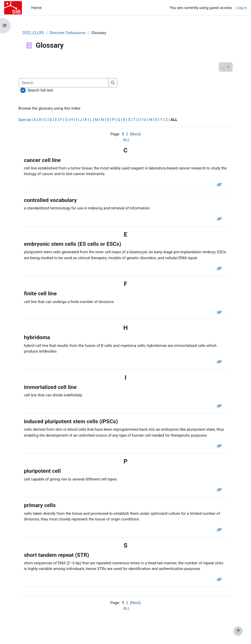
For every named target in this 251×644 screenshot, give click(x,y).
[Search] (63, 83)
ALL (126, 140)
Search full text (40, 90)
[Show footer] (238, 631)
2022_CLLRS (33, 33)
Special (25, 120)
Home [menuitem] (36, 8)
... (227, 66)
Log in (242, 8)
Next (135, 134)
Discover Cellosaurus (68, 33)
